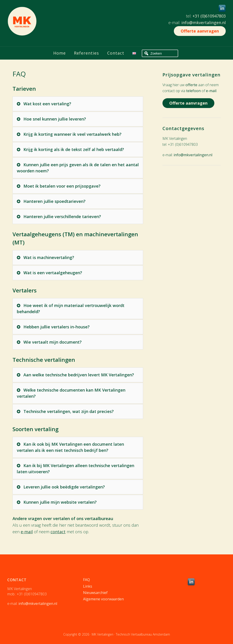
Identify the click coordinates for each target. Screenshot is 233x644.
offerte (191, 85)
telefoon (193, 91)
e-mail (27, 532)
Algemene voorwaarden (103, 599)
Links (88, 586)
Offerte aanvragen (200, 31)
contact (58, 532)
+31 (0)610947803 (209, 16)
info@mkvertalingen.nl (204, 23)
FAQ (86, 580)
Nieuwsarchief (95, 593)
